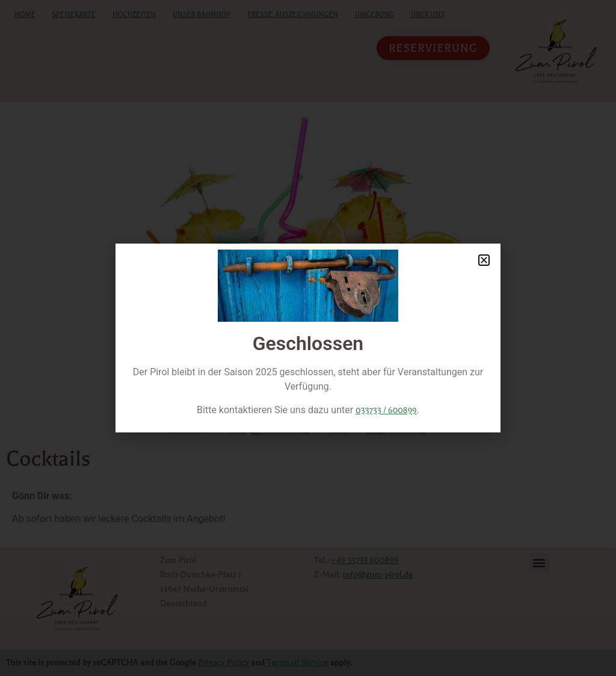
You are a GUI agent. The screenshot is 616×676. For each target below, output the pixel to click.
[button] (484, 260)
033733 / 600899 (386, 410)
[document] (308, 338)
